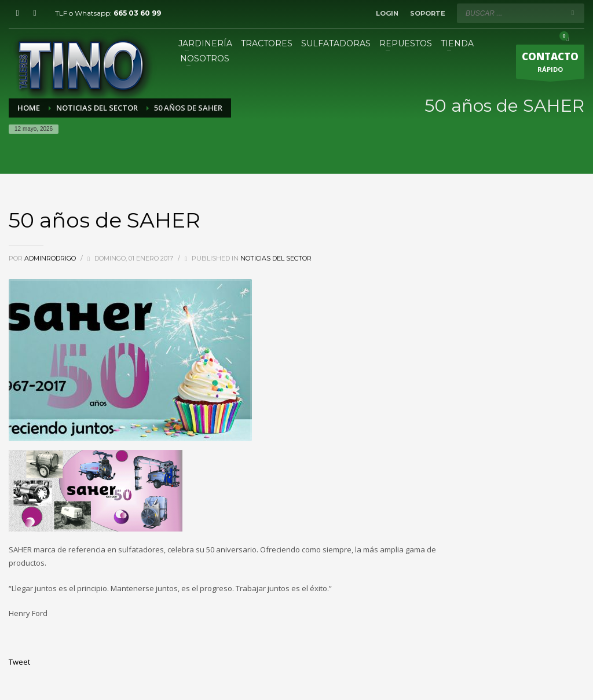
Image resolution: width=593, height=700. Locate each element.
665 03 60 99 (137, 13)
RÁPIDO (550, 64)
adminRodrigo (51, 258)
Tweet (19, 662)
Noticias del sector (276, 258)
